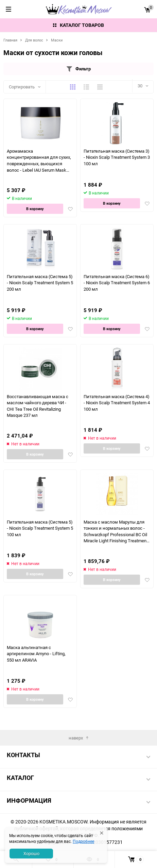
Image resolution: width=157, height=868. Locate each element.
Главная (10, 40)
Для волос (34, 40)
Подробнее (83, 841)
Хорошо (31, 853)
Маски (57, 40)
